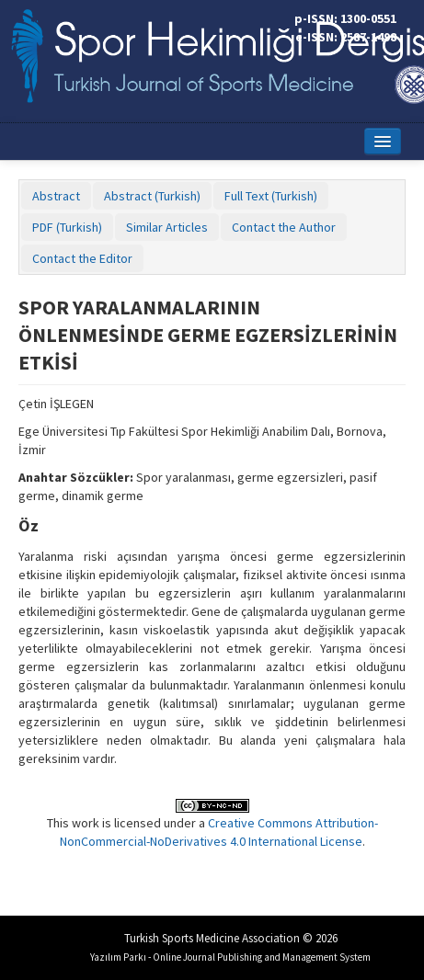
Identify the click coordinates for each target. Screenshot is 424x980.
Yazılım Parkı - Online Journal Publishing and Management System (230, 957)
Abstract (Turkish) (152, 196)
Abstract (56, 196)
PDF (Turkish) (67, 227)
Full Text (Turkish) (271, 196)
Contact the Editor (82, 258)
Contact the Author (284, 227)
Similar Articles (167, 227)
